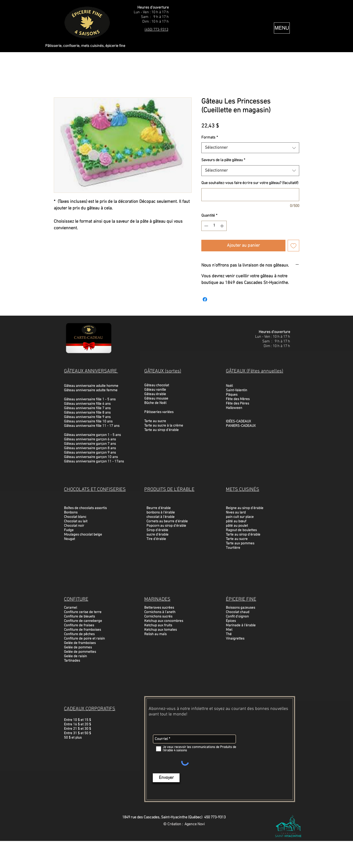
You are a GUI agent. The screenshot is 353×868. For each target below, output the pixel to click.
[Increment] (222, 226)
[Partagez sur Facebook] (205, 299)
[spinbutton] (214, 226)
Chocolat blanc (75, 517)
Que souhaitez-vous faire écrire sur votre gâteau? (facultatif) (250, 183)
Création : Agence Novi (186, 824)
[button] (282, 28)
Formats (210, 138)
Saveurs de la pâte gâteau (223, 160)
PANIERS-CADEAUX (241, 426)
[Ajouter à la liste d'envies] (293, 246)
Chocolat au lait (76, 521)
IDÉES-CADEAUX (238, 422)
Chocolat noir (74, 526)
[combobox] (250, 148)
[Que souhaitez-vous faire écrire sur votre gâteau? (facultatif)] (250, 195)
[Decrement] (206, 226)
